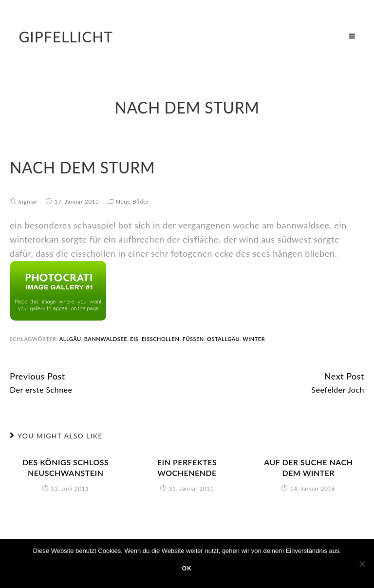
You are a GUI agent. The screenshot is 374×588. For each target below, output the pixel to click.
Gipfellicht (66, 37)
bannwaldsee (106, 339)
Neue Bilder (132, 201)
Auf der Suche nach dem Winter (308, 467)
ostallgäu (223, 339)
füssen (193, 339)
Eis (134, 339)
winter (254, 339)
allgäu (70, 339)
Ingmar (28, 201)
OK (187, 569)
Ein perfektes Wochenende (187, 467)
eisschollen (161, 339)
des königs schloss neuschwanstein (65, 467)
